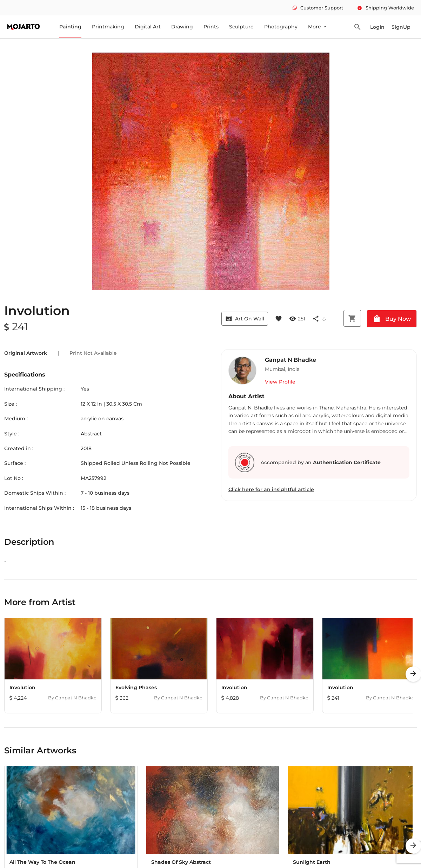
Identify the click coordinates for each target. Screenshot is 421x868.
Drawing (182, 27)
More (318, 27)
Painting (70, 27)
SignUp (401, 27)
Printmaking (108, 27)
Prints (211, 27)
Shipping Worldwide (386, 8)
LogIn (377, 27)
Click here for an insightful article (271, 489)
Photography (281, 27)
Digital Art (148, 27)
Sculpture (241, 27)
